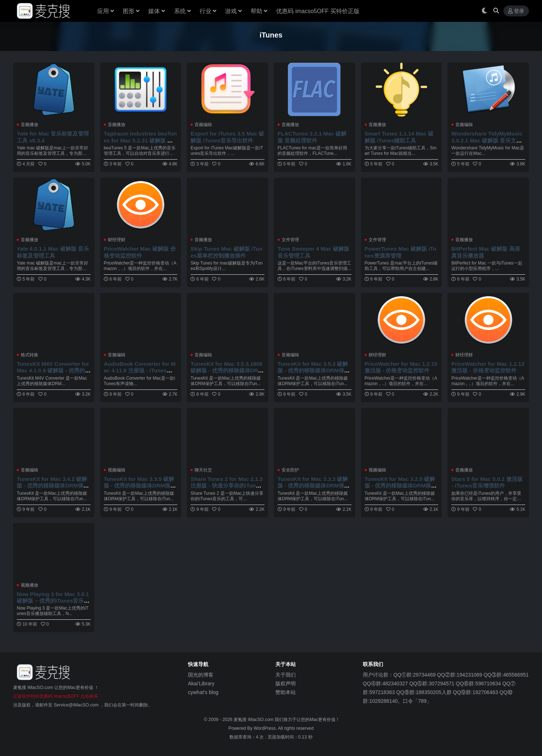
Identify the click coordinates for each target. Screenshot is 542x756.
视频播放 (30, 585)
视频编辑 (117, 470)
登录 (516, 11)
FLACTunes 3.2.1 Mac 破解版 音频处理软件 (312, 137)
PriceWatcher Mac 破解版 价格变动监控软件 (140, 252)
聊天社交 (203, 470)
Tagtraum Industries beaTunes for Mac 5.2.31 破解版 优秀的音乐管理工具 (141, 140)
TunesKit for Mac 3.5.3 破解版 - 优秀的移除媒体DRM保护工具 (314, 370)
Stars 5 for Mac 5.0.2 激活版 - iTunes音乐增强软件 (487, 482)
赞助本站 (286, 692)
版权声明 (286, 683)
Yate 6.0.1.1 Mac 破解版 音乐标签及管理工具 (53, 252)
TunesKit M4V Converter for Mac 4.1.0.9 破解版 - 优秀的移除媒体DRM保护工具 (53, 370)
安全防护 (290, 470)
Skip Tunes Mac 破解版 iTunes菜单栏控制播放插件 (227, 252)
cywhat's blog (203, 692)
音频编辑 (203, 125)
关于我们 (286, 675)
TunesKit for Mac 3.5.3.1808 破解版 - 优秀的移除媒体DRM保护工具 (227, 370)
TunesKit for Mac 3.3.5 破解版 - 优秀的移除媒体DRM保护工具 (140, 485)
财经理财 (117, 240)
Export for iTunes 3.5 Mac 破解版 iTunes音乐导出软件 (225, 137)
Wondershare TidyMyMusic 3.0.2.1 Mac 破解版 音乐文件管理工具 (487, 140)
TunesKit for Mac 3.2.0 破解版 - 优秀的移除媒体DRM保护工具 (401, 485)
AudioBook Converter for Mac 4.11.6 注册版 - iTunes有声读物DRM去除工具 (140, 370)
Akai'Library (201, 683)
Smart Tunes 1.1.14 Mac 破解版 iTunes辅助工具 (399, 137)
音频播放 (30, 125)
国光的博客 (201, 675)
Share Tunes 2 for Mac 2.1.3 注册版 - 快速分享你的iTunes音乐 (227, 485)
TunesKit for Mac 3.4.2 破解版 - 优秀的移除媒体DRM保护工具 (53, 485)
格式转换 (30, 355)
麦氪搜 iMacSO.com (254, 720)
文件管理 (290, 240)
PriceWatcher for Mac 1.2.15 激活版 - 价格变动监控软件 (401, 367)
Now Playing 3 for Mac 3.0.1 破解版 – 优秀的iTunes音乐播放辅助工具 (53, 601)
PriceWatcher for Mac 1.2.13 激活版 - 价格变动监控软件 (488, 367)
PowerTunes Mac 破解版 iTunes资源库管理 (401, 252)
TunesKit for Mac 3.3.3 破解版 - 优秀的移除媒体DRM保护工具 (314, 485)
